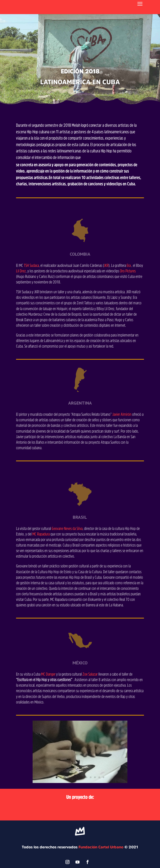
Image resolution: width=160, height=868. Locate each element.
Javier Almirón (122, 414)
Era (129, 265)
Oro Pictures (128, 271)
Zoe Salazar (90, 674)
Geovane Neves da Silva (67, 528)
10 (95, 777)
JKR (106, 265)
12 (103, 777)
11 (99, 777)
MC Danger (48, 674)
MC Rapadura (41, 534)
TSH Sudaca (31, 265)
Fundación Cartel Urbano (101, 847)
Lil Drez (21, 271)
